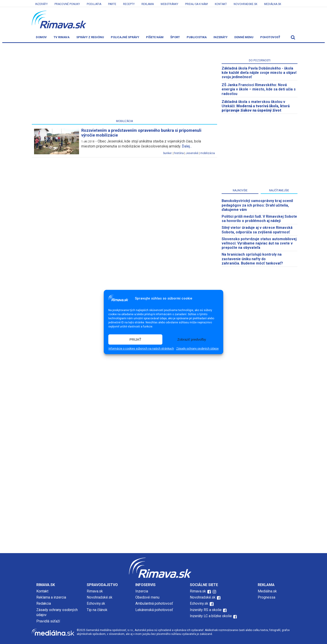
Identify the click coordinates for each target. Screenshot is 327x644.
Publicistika (197, 37)
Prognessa (266, 597)
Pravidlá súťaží (48, 621)
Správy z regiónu (90, 37)
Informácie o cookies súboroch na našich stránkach (141, 349)
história (179, 153)
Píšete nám (155, 37)
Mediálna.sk (273, 4)
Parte (112, 4)
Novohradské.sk (100, 597)
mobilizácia (208, 153)
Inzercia (142, 591)
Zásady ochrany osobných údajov (197, 349)
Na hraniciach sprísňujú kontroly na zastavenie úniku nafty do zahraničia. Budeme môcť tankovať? (252, 259)
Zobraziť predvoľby (192, 339)
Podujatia (94, 4)
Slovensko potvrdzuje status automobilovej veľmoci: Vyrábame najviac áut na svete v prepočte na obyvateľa (259, 243)
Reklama (148, 4)
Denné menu (244, 37)
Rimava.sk (95, 591)
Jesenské (192, 153)
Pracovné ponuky (67, 4)
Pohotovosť (270, 37)
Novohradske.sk (245, 4)
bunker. (168, 153)
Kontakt (221, 4)
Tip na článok (97, 610)
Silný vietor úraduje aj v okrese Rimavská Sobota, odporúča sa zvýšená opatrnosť (257, 230)
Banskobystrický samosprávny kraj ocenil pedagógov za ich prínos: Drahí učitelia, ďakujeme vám (257, 205)
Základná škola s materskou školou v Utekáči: (256, 106)
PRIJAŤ (135, 339)
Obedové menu (147, 597)
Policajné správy (125, 37)
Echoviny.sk (96, 603)
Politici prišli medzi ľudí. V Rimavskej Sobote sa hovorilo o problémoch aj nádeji (259, 219)
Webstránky (169, 4)
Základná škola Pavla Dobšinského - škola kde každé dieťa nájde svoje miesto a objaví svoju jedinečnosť (259, 73)
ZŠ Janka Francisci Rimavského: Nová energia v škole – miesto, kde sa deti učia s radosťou (259, 89)
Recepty (129, 4)
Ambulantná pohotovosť (155, 603)
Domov (41, 37)
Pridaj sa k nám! (197, 4)
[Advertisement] (124, 82)
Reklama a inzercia (51, 597)
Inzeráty (41, 4)
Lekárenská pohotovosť (155, 610)
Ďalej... (187, 146)
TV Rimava (62, 37)
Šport (175, 37)
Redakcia (44, 603)
